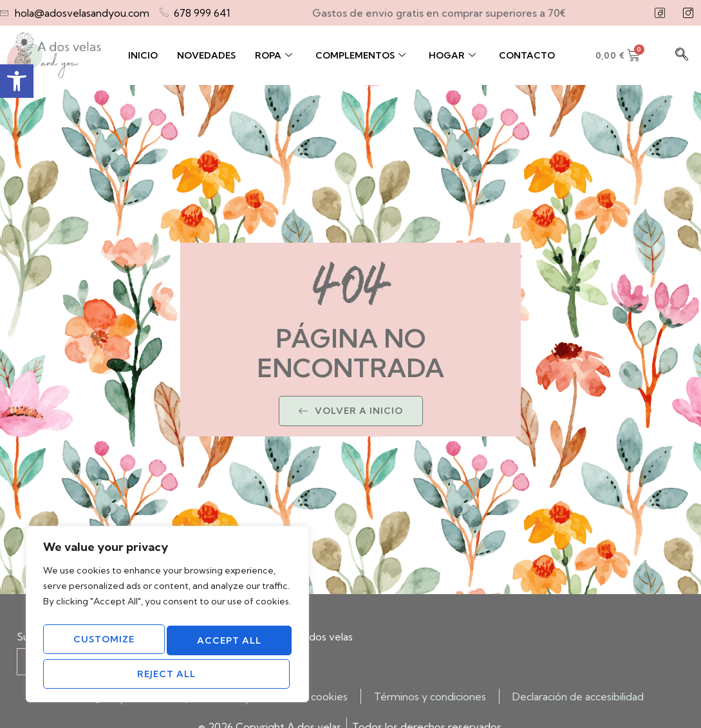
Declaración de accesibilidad (578, 696)
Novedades (206, 55)
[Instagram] (688, 13)
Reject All (228, 644)
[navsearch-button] (682, 55)
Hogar (452, 55)
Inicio (143, 55)
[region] (167, 619)
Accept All (167, 674)
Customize (103, 644)
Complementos (360, 55)
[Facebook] (660, 13)
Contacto (527, 55)
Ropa (274, 55)
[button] (17, 81)
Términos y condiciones (430, 696)
